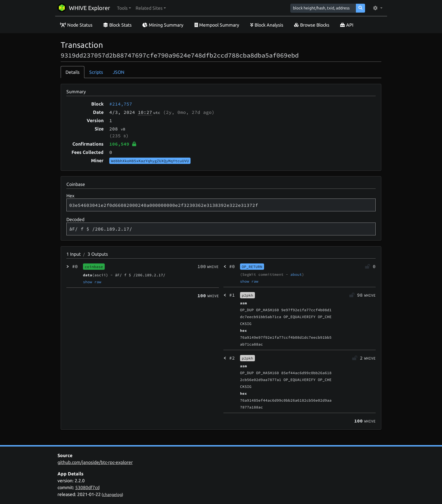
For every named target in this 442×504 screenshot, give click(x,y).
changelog (112, 495)
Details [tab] (73, 72)
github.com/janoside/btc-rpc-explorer (95, 462)
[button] (124, 8)
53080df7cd (87, 487)
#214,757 (121, 104)
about (296, 274)
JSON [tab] (119, 72)
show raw (92, 282)
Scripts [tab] (96, 72)
